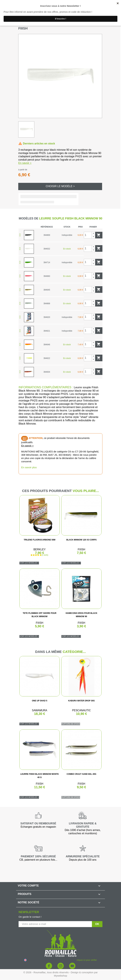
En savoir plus (29, 467)
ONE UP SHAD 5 (40, 701)
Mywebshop (60, 976)
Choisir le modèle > (60, 186)
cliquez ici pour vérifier (87, 960)
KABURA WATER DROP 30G (81, 701)
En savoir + (25, 163)
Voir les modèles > (29, 563)
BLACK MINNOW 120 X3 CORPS (81, 540)
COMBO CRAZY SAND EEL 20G (81, 774)
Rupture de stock (71, 724)
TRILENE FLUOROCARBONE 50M (40, 540)
